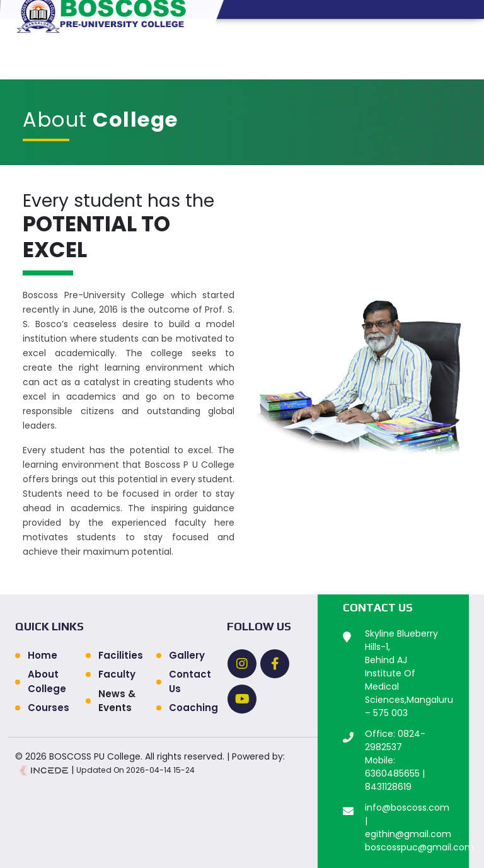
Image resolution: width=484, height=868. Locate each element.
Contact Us (190, 681)
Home (43, 655)
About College (47, 681)
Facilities (120, 655)
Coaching (190, 708)
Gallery (187, 655)
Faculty (117, 674)
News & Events (117, 701)
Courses (49, 708)
